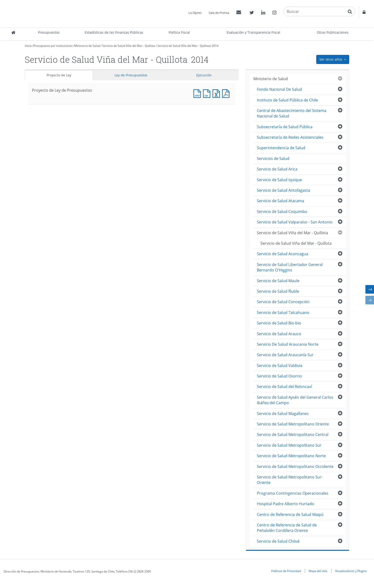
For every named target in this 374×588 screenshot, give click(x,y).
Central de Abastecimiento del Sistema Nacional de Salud (292, 113)
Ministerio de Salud (87, 46)
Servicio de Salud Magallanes (283, 413)
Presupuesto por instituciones (53, 46)
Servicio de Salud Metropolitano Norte (291, 456)
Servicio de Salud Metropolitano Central (293, 434)
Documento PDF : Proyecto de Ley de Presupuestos (227, 93)
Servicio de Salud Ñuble (278, 291)
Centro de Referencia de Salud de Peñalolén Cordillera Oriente (287, 528)
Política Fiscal (179, 32)
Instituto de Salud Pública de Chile (287, 100)
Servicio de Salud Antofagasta (283, 190)
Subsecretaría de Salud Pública (285, 127)
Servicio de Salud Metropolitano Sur (289, 445)
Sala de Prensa (219, 13)
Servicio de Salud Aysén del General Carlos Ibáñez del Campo (295, 400)
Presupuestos (49, 32)
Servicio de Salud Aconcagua (283, 254)
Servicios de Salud (273, 159)
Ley (131, 75)
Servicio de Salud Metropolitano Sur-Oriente (290, 480)
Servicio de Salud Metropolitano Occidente (295, 466)
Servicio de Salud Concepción (283, 302)
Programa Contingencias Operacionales (293, 493)
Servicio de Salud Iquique (279, 180)
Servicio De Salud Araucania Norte (288, 344)
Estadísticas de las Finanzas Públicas (114, 32)
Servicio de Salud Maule (278, 281)
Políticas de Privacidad (286, 571)
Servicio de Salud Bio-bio (279, 323)
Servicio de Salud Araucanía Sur (285, 355)
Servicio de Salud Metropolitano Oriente (293, 424)
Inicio (28, 46)
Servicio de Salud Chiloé (278, 541)
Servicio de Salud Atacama (280, 201)
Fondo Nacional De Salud (279, 89)
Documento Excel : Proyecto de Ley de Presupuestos (217, 93)
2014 (215, 46)
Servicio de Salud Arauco (279, 334)
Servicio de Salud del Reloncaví (284, 387)
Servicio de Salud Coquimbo (282, 212)
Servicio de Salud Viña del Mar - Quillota (129, 46)
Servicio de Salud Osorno (279, 376)
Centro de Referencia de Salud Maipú (290, 514)
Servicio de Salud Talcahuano (283, 313)
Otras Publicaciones (333, 32)
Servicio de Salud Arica (277, 169)
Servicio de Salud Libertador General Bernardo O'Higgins (290, 267)
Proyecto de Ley (59, 75)
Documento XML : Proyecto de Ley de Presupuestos (198, 93)
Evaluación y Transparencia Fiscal (253, 32)
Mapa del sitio (318, 571)
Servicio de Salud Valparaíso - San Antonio (295, 222)
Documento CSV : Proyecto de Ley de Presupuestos (208, 93)
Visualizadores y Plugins (351, 571)
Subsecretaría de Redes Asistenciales (290, 137)
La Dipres (195, 13)
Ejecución (204, 75)
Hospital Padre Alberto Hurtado (286, 504)
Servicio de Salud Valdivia (280, 366)
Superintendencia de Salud (281, 148)
